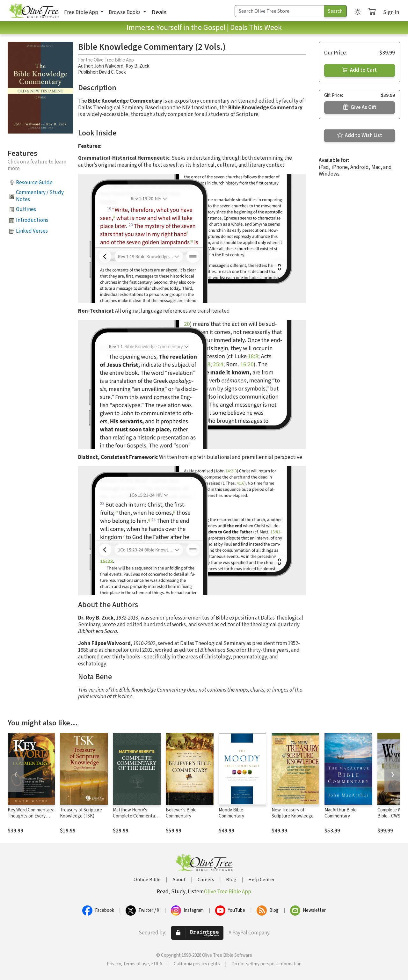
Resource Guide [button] (34, 183)
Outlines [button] (26, 209)
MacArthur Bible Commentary (341, 813)
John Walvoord (109, 66)
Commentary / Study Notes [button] (40, 196)
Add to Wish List (360, 135)
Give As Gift (360, 107)
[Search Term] (280, 11)
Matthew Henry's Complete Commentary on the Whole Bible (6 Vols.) (136, 819)
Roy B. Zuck (137, 66)
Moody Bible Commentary (231, 813)
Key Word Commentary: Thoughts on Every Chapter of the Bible (31, 816)
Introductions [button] (32, 220)
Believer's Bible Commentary (181, 813)
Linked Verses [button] (32, 231)
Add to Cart (360, 70)
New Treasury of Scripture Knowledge (293, 813)
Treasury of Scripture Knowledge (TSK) (81, 813)
